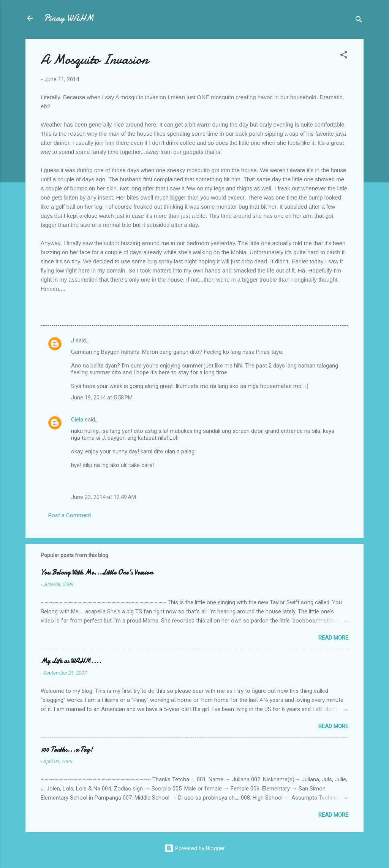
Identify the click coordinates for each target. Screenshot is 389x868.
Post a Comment (70, 515)
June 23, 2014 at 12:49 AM (104, 497)
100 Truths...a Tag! (67, 750)
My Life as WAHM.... (71, 661)
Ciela (77, 420)
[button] (344, 56)
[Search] (359, 21)
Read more (333, 638)
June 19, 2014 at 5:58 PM (102, 398)
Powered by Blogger (195, 848)
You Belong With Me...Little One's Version (97, 573)
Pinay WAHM (69, 18)
